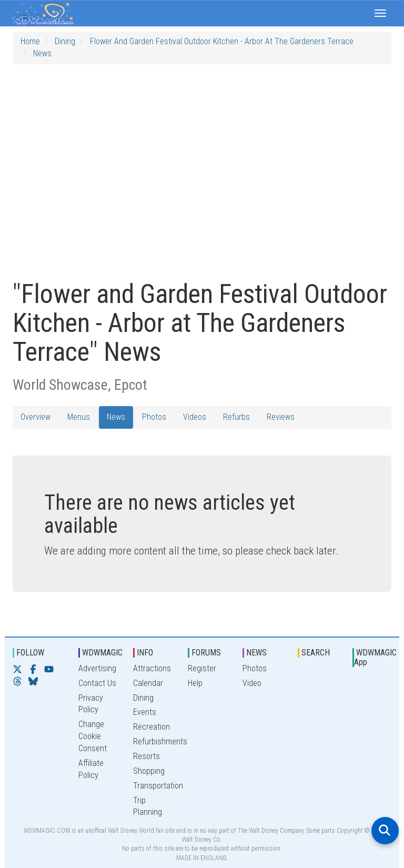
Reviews (281, 417)
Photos (154, 417)
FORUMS (206, 653)
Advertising (97, 668)
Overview (36, 417)
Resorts (147, 756)
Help (195, 683)
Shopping (149, 771)
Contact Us (97, 683)
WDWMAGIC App (375, 657)
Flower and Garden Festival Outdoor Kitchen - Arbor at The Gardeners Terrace (222, 41)
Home (30, 41)
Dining (65, 41)
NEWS (256, 653)
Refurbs (236, 417)
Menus (79, 417)
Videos (195, 417)
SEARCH (316, 653)
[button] (380, 13)
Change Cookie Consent (93, 736)
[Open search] (385, 831)
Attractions (152, 668)
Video (252, 683)
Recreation (151, 727)
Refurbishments (160, 741)
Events (145, 712)
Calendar (148, 683)
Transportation (158, 786)
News (42, 53)
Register (202, 668)
